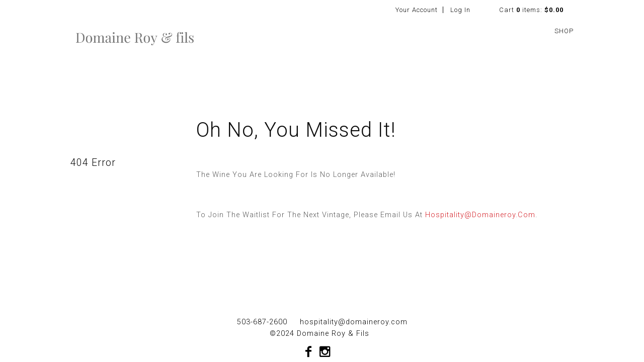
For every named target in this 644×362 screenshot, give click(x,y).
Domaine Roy (135, 37)
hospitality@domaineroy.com (480, 215)
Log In (460, 10)
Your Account (417, 10)
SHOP (564, 31)
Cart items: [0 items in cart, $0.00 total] (531, 10)
